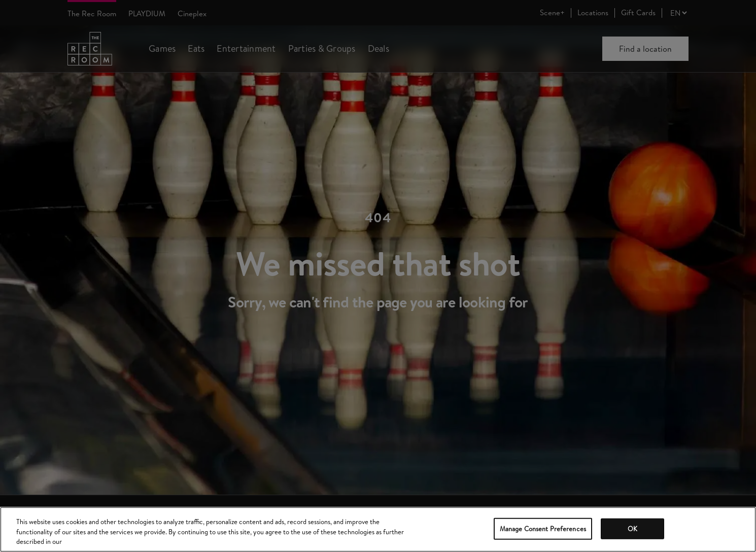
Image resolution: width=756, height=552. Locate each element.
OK (632, 528)
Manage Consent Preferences (543, 528)
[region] (378, 529)
